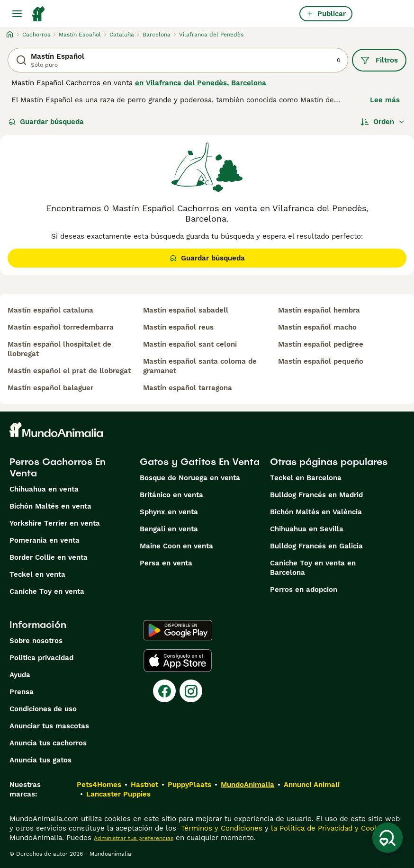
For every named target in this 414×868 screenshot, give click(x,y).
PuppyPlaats (189, 785)
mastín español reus (178, 327)
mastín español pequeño (321, 361)
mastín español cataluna (50, 310)
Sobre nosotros (36, 641)
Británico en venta (171, 495)
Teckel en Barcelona (306, 478)
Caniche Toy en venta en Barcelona (313, 568)
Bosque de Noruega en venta (190, 478)
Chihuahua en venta (44, 489)
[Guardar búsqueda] (387, 838)
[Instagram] (191, 691)
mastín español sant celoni (190, 344)
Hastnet (144, 785)
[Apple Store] (178, 661)
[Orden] (383, 122)
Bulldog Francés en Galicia (316, 546)
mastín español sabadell (186, 310)
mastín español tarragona (188, 388)
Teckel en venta (37, 574)
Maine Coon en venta (176, 546)
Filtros (379, 60)
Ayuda (20, 675)
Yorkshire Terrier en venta (55, 523)
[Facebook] (164, 691)
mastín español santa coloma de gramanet (200, 366)
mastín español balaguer (50, 388)
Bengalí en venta (169, 529)
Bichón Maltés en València (316, 512)
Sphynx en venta (169, 512)
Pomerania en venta (45, 540)
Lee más (385, 100)
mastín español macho (317, 327)
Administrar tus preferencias (134, 838)
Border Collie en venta (49, 557)
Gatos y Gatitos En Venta (200, 462)
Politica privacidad (41, 658)
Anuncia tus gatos (40, 760)
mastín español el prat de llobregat (69, 371)
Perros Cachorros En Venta (58, 467)
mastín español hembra (319, 310)
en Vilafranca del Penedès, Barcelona (201, 83)
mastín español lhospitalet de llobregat (59, 349)
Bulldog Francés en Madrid (316, 495)
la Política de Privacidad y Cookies (328, 828)
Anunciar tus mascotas (49, 726)
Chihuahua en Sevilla (307, 529)
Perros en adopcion (304, 590)
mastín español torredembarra (61, 327)
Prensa (22, 692)
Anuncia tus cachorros (48, 743)
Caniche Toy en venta (47, 591)
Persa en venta (166, 563)
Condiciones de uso (43, 709)
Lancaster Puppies (118, 794)
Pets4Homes (99, 785)
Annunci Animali (312, 785)
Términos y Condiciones (220, 828)
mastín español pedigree (321, 344)
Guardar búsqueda (46, 122)
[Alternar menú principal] (17, 14)
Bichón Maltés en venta (50, 506)
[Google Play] (178, 630)
